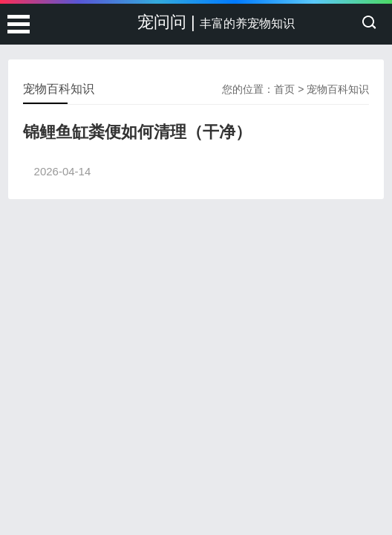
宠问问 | (216, 22)
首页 (284, 89)
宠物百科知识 (338, 89)
